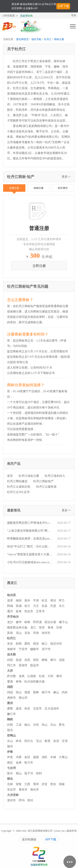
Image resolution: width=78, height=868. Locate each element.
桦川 (53, 660)
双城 (19, 606)
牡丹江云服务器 (46, 487)
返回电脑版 (29, 839)
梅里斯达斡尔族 (17, 628)
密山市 (23, 698)
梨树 (36, 692)
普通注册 (14, 188)
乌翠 (19, 757)
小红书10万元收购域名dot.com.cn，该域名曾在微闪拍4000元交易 (30, 562)
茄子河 (29, 773)
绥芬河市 (56, 644)
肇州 (59, 676)
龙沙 (10, 622)
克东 (27, 633)
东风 (27, 660)
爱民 (27, 644)
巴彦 (53, 606)
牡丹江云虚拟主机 (19, 487)
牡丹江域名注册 (29, 476)
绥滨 (10, 730)
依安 (42, 628)
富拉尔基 (50, 622)
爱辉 (10, 709)
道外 (27, 601)
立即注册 (39, 266)
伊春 (10, 752)
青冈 (36, 784)
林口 (45, 644)
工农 (19, 725)
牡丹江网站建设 (17, 481)
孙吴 (27, 709)
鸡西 (10, 687)
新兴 (10, 773)
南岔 (10, 763)
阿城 (10, 606)
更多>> (66, 177)
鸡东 (65, 692)
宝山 (39, 741)
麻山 (56, 692)
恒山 (19, 692)
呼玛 (22, 800)
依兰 (27, 606)
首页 (10, 476)
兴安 (36, 725)
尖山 (10, 741)
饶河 (10, 746)
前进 (19, 660)
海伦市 (35, 790)
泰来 (51, 628)
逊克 (19, 709)
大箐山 (63, 757)
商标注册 (59, 39)
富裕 (10, 633)
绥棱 (62, 784)
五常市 (40, 611)
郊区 (36, 660)
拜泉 (36, 633)
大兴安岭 (13, 795)
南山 (27, 725)
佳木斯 (11, 655)
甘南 (59, 628)
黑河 (10, 703)
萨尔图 (11, 676)
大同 (50, 676)
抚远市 (35, 665)
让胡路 (32, 676)
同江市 (11, 665)
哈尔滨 (11, 595)
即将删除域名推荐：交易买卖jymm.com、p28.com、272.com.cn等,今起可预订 (30, 539)
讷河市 (46, 633)
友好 (27, 757)
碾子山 (63, 622)
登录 (74, 15)
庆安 (45, 784)
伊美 (10, 757)
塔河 (30, 800)
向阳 (10, 660)
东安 (10, 644)
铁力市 (29, 763)
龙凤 (22, 676)
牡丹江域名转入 (55, 476)
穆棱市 (35, 649)
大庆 (10, 671)
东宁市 (46, 649)
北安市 (37, 709)
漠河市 (11, 800)
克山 (19, 633)
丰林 (53, 757)
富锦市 (23, 665)
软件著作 (63, 188)
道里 (10, 601)
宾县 (45, 606)
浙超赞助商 (26, 16)
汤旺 (45, 757)
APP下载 (51, 839)
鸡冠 (10, 692)
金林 (19, 763)
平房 (36, 601)
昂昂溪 (37, 622)
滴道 (27, 692)
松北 (45, 601)
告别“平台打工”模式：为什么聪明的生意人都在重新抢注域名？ (30, 546)
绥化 (10, 779)
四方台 (29, 741)
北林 (10, 784)
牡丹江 (48, 39)
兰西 (27, 784)
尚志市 (29, 611)
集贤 (47, 741)
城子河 (46, 692)
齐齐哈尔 (13, 617)
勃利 (39, 773)
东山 (45, 725)
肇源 (10, 682)
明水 (53, 784)
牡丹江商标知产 (43, 481)
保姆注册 (38, 188)
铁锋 (27, 622)
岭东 (19, 741)
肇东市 (23, 790)
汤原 (62, 660)
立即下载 (63, 6)
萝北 (62, 725)
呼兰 (62, 601)
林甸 (19, 682)
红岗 (42, 676)
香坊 (53, 601)
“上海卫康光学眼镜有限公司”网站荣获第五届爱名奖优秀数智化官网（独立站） (30, 531)
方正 (36, 606)
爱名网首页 (22, 39)
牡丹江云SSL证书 (18, 492)
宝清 (65, 741)
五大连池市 (52, 709)
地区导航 (36, 39)
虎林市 (11, 698)
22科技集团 (9, 16)
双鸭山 (11, 736)
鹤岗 (10, 719)
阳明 (19, 644)
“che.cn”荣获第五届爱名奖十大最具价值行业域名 (30, 554)
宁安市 (23, 649)
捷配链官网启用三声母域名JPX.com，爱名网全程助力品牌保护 (30, 523)
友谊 (56, 741)
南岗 (19, 601)
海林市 (11, 649)
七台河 (11, 768)
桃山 (19, 773)
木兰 (62, 606)
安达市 (11, 790)
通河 (10, 611)
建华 (19, 622)
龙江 (33, 628)
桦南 (45, 660)
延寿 (19, 611)
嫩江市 (11, 714)
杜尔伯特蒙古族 (35, 682)
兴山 (53, 725)
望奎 (19, 784)
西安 (36, 644)
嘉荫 (36, 757)
